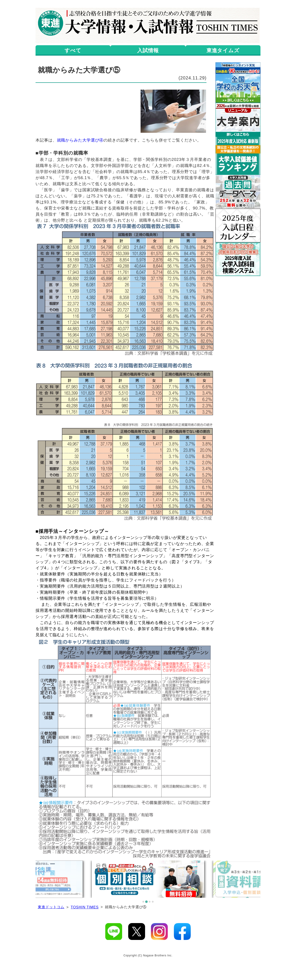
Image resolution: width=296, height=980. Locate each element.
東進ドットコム (51, 907)
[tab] (143, 902)
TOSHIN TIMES (85, 907)
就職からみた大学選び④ (80, 140)
